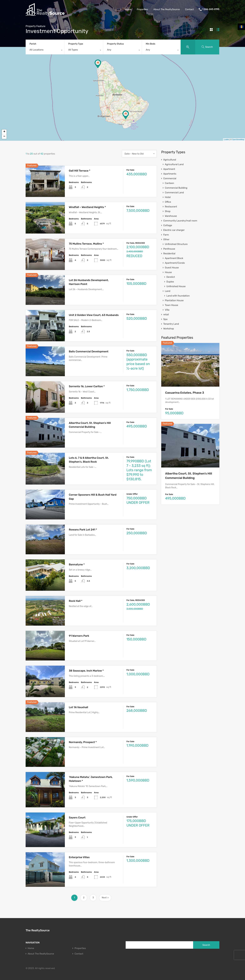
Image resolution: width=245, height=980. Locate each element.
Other (166, 239)
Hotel (168, 197)
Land (168, 291)
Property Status (115, 44)
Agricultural (170, 160)
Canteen (169, 183)
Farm (166, 235)
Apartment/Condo (175, 263)
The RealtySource (38, 930)
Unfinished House (176, 286)
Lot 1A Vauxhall (78, 707)
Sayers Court (77, 818)
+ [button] (4, 132)
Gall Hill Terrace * (79, 171)
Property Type (76, 44)
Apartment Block (174, 258)
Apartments (170, 174)
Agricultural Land (174, 164)
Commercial (170, 178)
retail (166, 315)
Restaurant (171, 207)
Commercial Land (174, 193)
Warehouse (171, 216)
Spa (165, 319)
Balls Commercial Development (89, 351)
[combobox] (45, 51)
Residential (169, 254)
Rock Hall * (76, 601)
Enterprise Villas (79, 857)
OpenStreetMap (238, 140)
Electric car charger (174, 230)
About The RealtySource (167, 9)
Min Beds (151, 44)
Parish (33, 44)
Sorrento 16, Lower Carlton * (87, 386)
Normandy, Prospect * (83, 742)
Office (168, 202)
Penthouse (169, 249)
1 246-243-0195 (211, 9)
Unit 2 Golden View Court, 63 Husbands (94, 315)
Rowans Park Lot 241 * (83, 530)
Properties (142, 9)
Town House (171, 305)
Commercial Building (176, 188)
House (168, 272)
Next (105, 898)
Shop (168, 211)
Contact (189, 9)
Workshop (169, 329)
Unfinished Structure (176, 244)
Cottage (168, 225)
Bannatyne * (77, 564)
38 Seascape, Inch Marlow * (86, 671)
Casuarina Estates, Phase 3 (185, 393)
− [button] (4, 137)
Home (128, 9)
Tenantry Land (171, 324)
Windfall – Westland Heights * (87, 207)
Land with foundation (178, 296)
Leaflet (226, 140)
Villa (167, 310)
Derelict (171, 277)
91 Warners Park (79, 636)
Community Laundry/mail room (180, 221)
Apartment (169, 169)
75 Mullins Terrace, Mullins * (86, 244)
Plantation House (174, 300)
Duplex (170, 282)
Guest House (172, 268)
